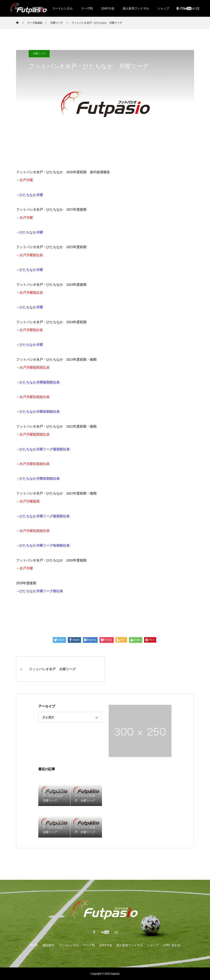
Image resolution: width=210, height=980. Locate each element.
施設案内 (48, 945)
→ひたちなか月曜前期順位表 (38, 478)
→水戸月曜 (24, 568)
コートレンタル (62, 8)
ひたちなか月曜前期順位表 (40, 412)
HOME (34, 945)
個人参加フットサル (136, 8)
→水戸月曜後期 (28, 501)
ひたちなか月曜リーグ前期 (40, 545)
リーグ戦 (87, 8)
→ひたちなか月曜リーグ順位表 (40, 591)
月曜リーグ (39, 54)
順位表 (65, 545)
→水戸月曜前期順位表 (33, 531)
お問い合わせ (172, 945)
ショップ (163, 8)
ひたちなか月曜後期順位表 (40, 382)
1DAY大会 (108, 8)
